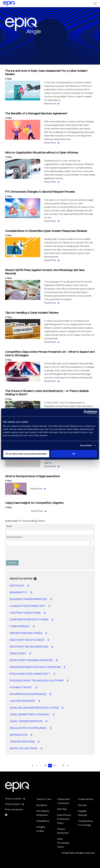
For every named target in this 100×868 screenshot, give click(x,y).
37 (63, 765)
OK (74, 454)
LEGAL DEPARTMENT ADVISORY (32, 715)
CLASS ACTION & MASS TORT (30, 606)
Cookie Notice (86, 799)
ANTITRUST (19, 586)
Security (82, 805)
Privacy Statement (63, 831)
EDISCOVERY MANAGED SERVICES (34, 660)
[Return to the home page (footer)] (9, 4)
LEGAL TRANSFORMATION (28, 721)
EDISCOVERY (20, 653)
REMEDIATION (21, 735)
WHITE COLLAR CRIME (26, 748)
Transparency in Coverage (85, 823)
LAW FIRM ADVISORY (25, 701)
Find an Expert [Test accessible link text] (14, 804)
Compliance (43, 821)
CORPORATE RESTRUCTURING (31, 620)
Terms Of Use (44, 799)
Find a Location (15, 799)
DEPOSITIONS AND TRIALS (28, 633)
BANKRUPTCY (21, 592)
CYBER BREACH (22, 626)
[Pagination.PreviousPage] (32, 766)
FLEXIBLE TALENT (23, 687)
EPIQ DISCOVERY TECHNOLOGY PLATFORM (39, 681)
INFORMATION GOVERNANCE (30, 694)
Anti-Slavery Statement (43, 813)
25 (54, 765)
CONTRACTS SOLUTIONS (28, 613)
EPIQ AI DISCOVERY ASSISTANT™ (32, 674)
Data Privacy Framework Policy (64, 819)
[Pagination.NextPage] (68, 766)
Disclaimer (42, 805)
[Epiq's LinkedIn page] (6, 815)
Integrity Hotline (41, 829)
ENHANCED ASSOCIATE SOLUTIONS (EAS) (37, 667)
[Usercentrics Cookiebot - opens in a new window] (86, 412)
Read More (52, 104)
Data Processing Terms (63, 843)
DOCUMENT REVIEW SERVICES (31, 647)
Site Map (62, 809)
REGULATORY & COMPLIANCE (30, 728)
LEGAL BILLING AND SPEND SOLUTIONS (36, 708)
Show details (86, 445)
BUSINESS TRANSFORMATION (31, 599)
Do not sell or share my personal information (26, 454)
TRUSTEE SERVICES (25, 742)
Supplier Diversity (83, 813)
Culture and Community (63, 801)
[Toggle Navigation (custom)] (95, 4)
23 (46, 765)
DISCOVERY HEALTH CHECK (29, 640)
